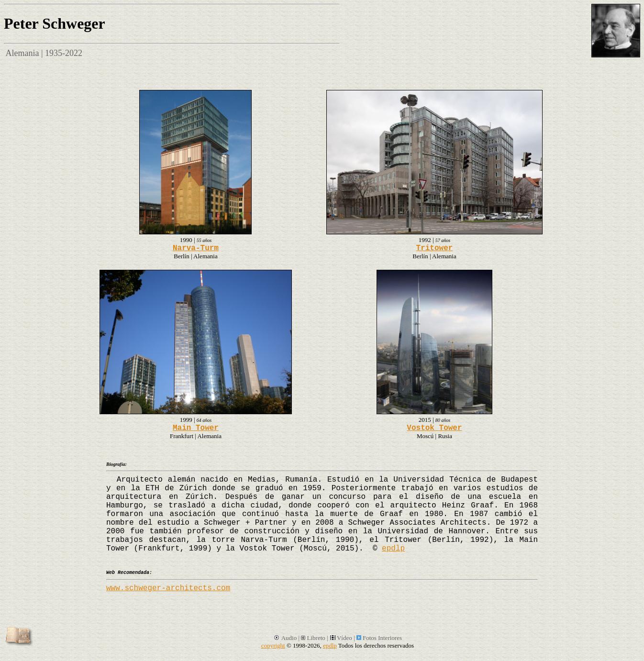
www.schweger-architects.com (168, 588)
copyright (273, 645)
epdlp (393, 549)
